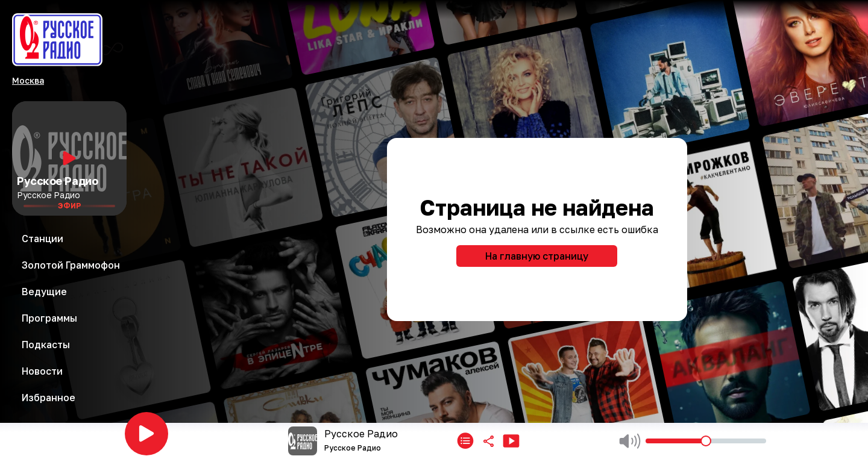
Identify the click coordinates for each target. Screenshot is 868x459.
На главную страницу (537, 256)
